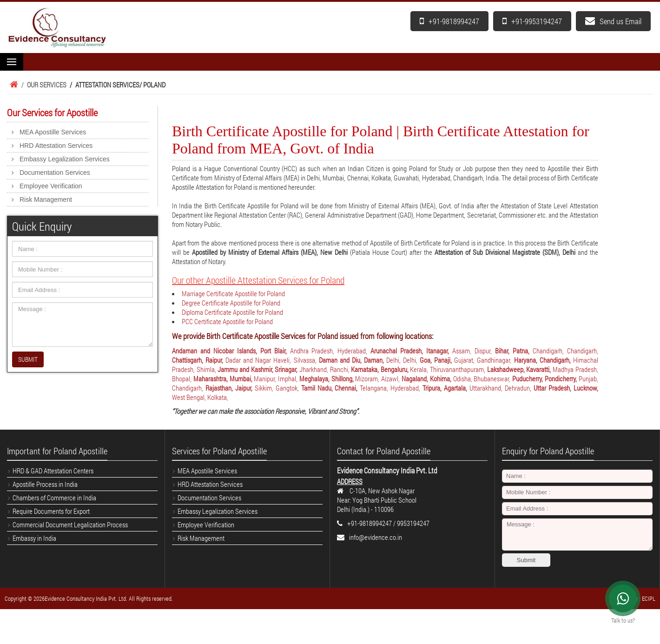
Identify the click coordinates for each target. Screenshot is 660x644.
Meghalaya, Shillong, (327, 378)
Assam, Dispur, (474, 351)
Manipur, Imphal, (277, 378)
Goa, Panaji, (437, 360)
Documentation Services (55, 173)
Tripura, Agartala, (446, 388)
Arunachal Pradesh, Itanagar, (411, 351)
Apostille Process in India (45, 484)
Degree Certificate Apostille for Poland (231, 303)
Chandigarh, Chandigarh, (565, 351)
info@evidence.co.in (376, 537)
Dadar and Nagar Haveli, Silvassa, (272, 360)
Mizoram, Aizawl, (378, 378)
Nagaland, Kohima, (427, 378)
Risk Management (46, 199)
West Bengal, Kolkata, (200, 397)
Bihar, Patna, (514, 351)
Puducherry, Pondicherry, (545, 378)
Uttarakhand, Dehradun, (502, 388)
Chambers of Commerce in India (54, 498)
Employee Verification (51, 186)
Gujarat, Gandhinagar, (484, 360)
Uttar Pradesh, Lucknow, (566, 388)
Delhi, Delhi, (403, 360)
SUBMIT (28, 359)
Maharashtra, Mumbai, (224, 378)
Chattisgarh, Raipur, (199, 360)
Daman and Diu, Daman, (353, 360)
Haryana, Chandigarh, (544, 360)
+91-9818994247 (449, 21)
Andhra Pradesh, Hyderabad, (330, 351)
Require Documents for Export (51, 511)
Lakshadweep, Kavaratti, (520, 369)
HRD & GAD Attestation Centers (53, 471)
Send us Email (613, 21)
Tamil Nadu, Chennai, (331, 388)
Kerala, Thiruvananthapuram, (448, 369)
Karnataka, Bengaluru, (380, 369)
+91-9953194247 (532, 21)
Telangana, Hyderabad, (391, 388)
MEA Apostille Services (53, 132)
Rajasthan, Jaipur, (230, 388)
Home (13, 85)
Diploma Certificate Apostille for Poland (232, 312)
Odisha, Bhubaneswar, (483, 378)
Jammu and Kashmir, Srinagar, (258, 369)
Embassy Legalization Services (65, 159)
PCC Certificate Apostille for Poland (227, 321)
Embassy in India (34, 538)
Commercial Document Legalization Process (70, 524)
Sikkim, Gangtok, (278, 388)
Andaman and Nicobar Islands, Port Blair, (231, 351)
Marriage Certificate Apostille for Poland (233, 293)
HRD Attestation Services (56, 146)
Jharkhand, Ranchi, (325, 369)
